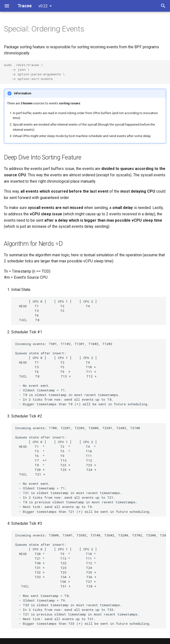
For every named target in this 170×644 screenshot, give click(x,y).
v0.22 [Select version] (43, 6)
